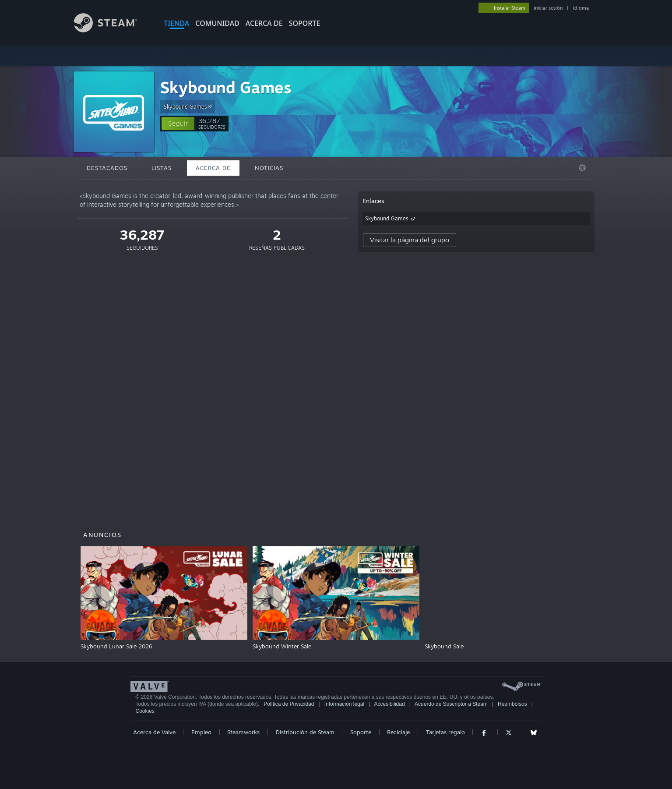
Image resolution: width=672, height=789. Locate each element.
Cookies (145, 711)
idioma (581, 8)
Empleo (201, 732)
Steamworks (243, 732)
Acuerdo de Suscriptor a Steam (451, 704)
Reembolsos (512, 704)
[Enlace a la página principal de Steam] (112, 30)
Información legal (344, 704)
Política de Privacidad (289, 704)
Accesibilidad (390, 704)
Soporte (361, 732)
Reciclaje (398, 732)
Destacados (107, 168)
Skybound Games (226, 87)
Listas (162, 168)
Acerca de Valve (154, 732)
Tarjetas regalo (445, 732)
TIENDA (177, 23)
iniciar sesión (548, 8)
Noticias (269, 168)
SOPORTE (305, 23)
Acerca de (264, 23)
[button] (178, 124)
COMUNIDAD (217, 23)
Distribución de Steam (305, 732)
